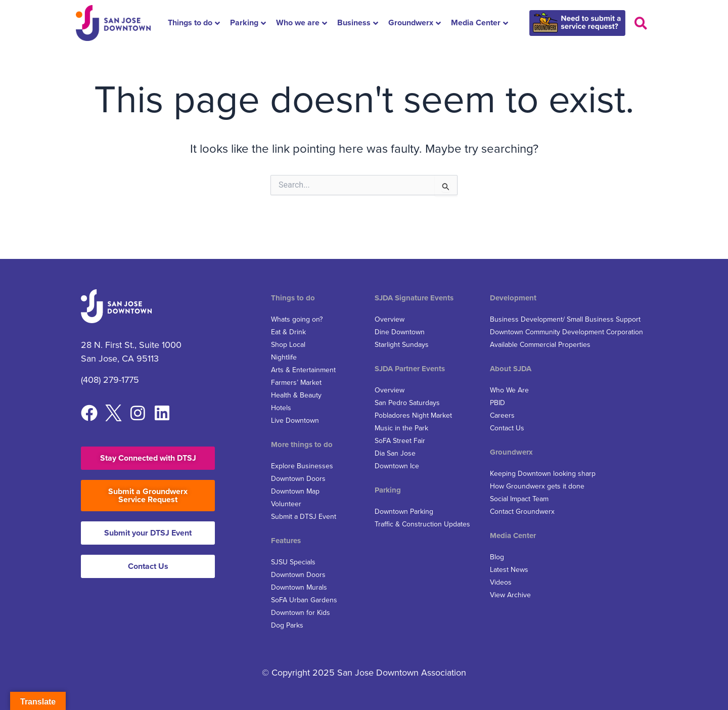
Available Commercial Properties (540, 345)
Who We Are (509, 390)
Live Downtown (295, 420)
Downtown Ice (397, 466)
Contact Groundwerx (522, 512)
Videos (501, 582)
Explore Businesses (302, 466)
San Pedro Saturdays (407, 403)
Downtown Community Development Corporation (566, 332)
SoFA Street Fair (400, 441)
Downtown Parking (404, 512)
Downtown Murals (299, 587)
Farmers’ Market (296, 383)
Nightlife (284, 357)
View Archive (510, 595)
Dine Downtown (400, 332)
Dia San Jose (395, 453)
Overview (390, 319)
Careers (502, 415)
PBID (497, 403)
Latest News (509, 570)
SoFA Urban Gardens (304, 600)
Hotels (281, 408)
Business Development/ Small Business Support (565, 319)
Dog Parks (287, 625)
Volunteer (286, 504)
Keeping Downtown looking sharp (543, 474)
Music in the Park (401, 428)
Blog (497, 557)
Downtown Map (295, 491)
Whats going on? (297, 319)
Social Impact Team (519, 499)
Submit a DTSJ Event (304, 517)
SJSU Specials (293, 562)
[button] (641, 23)
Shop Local (288, 345)
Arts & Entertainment (303, 370)
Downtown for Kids (301, 613)
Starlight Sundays (402, 345)
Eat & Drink (288, 332)
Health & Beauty (296, 395)
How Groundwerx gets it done (537, 486)
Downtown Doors (298, 479)
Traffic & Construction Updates (422, 524)
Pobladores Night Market (413, 415)
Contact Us (507, 428)
